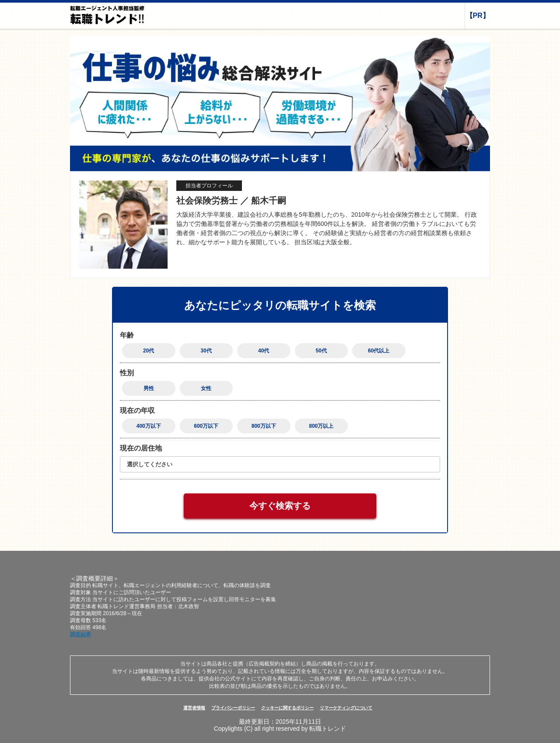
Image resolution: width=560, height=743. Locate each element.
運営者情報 (194, 708)
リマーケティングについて (346, 708)
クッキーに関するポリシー (287, 708)
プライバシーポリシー (233, 708)
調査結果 (80, 634)
